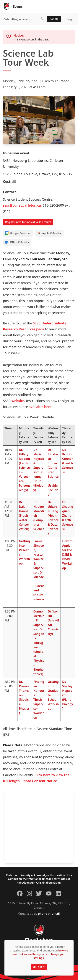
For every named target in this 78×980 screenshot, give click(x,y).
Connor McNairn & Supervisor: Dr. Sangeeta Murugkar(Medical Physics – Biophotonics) (39, 643)
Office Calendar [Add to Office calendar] (17, 242)
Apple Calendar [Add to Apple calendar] (49, 233)
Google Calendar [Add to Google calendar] (18, 233)
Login (71, 19)
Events (18, 7)
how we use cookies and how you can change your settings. (40, 954)
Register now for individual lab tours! (28, 222)
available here (40, 407)
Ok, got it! (39, 967)
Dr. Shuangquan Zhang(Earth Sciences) (68, 516)
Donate (54, 19)
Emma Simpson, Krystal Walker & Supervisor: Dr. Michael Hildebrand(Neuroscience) (39, 572)
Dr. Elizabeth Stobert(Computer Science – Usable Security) (53, 472)
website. (18, 401)
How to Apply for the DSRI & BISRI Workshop (68, 555)
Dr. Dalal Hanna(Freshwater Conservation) (24, 516)
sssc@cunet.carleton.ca (22, 205)
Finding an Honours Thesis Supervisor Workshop (39, 700)
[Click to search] (43, 19)
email (56, 914)
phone (43, 914)
